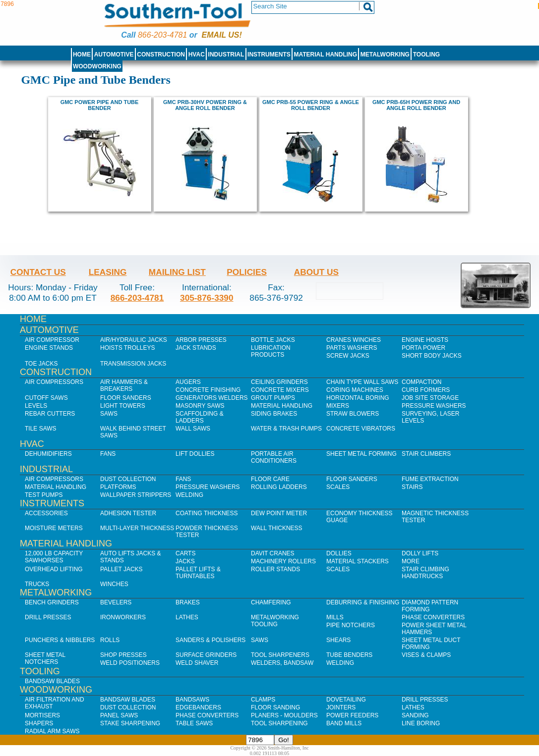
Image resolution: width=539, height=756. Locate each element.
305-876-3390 (207, 298)
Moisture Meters (54, 528)
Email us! (222, 35)
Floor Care (270, 479)
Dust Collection (128, 479)
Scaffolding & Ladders (200, 417)
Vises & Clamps (426, 655)
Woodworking (97, 66)
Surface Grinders (206, 655)
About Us (316, 272)
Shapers (39, 723)
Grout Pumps (273, 398)
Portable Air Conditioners (274, 457)
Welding (189, 495)
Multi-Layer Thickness (137, 528)
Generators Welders (212, 398)
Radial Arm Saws (52, 731)
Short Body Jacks (432, 356)
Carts (185, 553)
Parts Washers (352, 348)
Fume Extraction (430, 479)
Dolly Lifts (420, 553)
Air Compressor (52, 340)
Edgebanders (198, 707)
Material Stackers (358, 561)
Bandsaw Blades (52, 681)
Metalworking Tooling (275, 621)
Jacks (185, 561)
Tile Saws (41, 429)
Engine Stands (49, 348)
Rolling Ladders (279, 487)
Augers (188, 382)
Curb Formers (426, 390)
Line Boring (421, 723)
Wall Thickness (277, 528)
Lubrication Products (271, 351)
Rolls (110, 640)
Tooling (426, 54)
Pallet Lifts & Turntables (198, 573)
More (411, 561)
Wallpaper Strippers (136, 495)
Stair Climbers (426, 454)
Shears (338, 640)
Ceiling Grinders (279, 382)
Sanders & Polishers (210, 640)
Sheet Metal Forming (361, 454)
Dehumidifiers (48, 454)
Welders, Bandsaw (282, 663)
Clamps (263, 700)
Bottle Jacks (273, 340)
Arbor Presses (201, 340)
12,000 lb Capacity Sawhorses (54, 557)
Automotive (114, 54)
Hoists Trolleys (127, 348)
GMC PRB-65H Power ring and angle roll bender (416, 105)
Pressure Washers (434, 406)
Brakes (188, 602)
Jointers (341, 707)
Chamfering (271, 602)
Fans (108, 454)
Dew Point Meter (279, 513)
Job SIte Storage (430, 398)
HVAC (197, 54)
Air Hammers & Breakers (124, 385)
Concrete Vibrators (361, 429)
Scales (338, 487)
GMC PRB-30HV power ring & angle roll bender (205, 105)
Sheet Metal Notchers (45, 658)
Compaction (421, 382)
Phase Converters (433, 617)
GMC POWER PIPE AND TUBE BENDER (100, 105)
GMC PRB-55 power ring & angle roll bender (311, 105)
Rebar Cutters (50, 414)
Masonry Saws (200, 406)
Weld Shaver (197, 663)
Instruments (269, 54)
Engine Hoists (425, 340)
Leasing (108, 272)
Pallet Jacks (121, 569)
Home (82, 54)
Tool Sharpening (279, 723)
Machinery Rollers (283, 561)
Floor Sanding (275, 707)
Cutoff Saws (46, 398)
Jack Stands (196, 348)
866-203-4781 (162, 35)
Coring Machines (355, 390)
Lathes (187, 617)
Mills (335, 617)
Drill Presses (48, 617)
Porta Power (423, 348)
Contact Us (38, 272)
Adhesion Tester (128, 513)
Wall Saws (193, 429)
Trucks (37, 584)
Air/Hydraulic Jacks (134, 340)
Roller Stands (275, 569)
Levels (36, 406)
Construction (161, 54)
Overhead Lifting (54, 569)
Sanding (415, 715)
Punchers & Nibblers (60, 640)
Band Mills (344, 723)
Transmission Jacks (133, 364)
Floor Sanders (126, 398)
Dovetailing (346, 700)
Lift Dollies (195, 454)
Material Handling (326, 54)
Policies (247, 272)
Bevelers (116, 602)
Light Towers (123, 406)
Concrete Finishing (208, 390)
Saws (109, 414)
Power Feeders (352, 715)
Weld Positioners (130, 663)
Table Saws (194, 723)
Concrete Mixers (280, 390)
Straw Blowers (353, 414)
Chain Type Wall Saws (362, 382)
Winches (114, 584)
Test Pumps (44, 495)
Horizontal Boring (358, 398)
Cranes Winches (354, 340)
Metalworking (385, 54)
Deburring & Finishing (363, 602)
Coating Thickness (207, 513)
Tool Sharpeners (280, 655)
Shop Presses (123, 655)
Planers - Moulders (284, 715)
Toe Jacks (41, 364)
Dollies (339, 553)
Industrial (226, 54)
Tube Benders (349, 655)
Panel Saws (119, 715)
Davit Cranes (273, 553)
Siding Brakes (274, 414)
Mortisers (42, 715)
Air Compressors (54, 382)
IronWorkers (123, 617)
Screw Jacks (348, 356)
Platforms (118, 487)
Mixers (338, 406)
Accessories (46, 513)
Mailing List (177, 272)
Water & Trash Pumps (286, 429)
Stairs (412, 487)
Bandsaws (192, 700)
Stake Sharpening (130, 723)
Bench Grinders (52, 602)
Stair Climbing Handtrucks (425, 573)
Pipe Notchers (351, 625)
